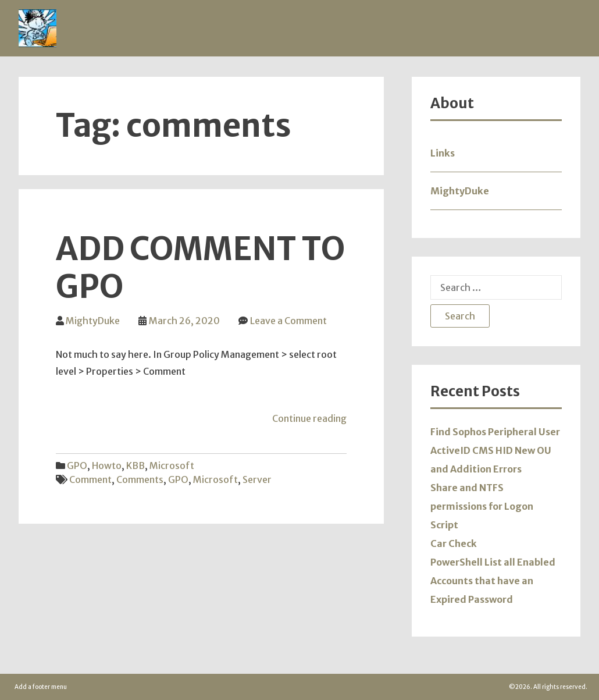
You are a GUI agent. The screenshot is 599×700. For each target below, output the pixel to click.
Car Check (454, 543)
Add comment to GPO (200, 268)
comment (90, 479)
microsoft (215, 479)
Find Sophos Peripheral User (495, 432)
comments (140, 479)
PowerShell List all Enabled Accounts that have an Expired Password (493, 581)
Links (443, 153)
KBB (136, 466)
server (257, 479)
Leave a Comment (288, 321)
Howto (107, 466)
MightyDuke (93, 321)
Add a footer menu (41, 687)
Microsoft (172, 466)
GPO (77, 466)
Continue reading (309, 418)
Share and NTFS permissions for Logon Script (482, 506)
